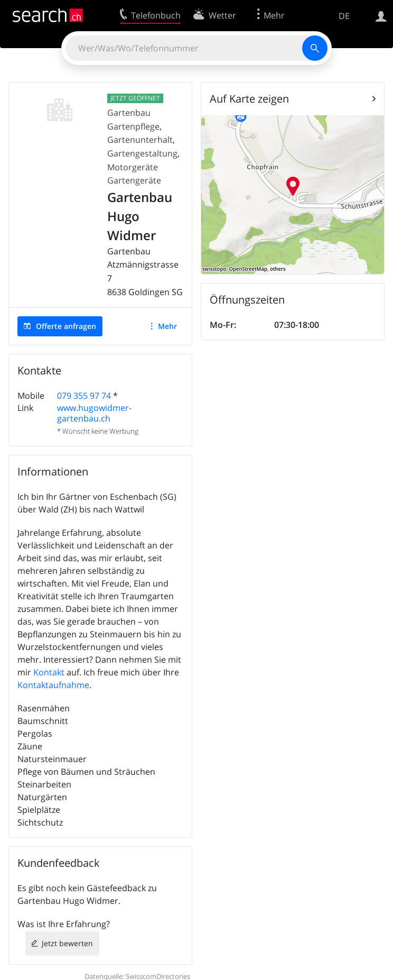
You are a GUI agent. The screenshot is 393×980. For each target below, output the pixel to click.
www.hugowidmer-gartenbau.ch (94, 413)
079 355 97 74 (84, 396)
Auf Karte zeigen (249, 99)
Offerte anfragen (66, 326)
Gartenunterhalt (140, 140)
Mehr (167, 326)
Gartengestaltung (142, 153)
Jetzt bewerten (67, 943)
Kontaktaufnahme (53, 685)
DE (344, 16)
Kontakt (49, 672)
